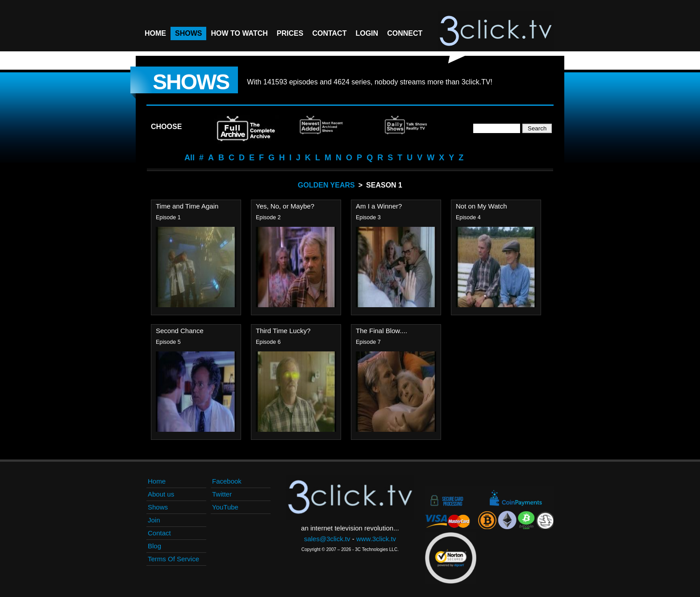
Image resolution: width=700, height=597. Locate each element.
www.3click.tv (376, 539)
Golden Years (326, 185)
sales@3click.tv (327, 539)
